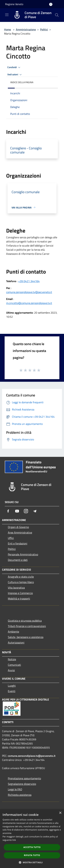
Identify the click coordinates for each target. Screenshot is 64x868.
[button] (32, 862)
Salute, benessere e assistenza (26, 637)
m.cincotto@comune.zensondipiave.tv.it (29, 303)
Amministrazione (26, 29)
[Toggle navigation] (7, 15)
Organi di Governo (18, 527)
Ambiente (13, 632)
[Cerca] (57, 15)
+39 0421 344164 (29, 281)
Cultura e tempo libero (21, 582)
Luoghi (12, 686)
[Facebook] (8, 511)
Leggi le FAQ (15, 789)
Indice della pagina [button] (22, 82)
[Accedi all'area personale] (51, 4)
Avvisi (11, 670)
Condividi (14, 67)
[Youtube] (17, 511)
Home (8, 29)
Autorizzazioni (16, 642)
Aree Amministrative (20, 532)
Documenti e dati (18, 560)
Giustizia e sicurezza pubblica (25, 621)
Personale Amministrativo (23, 554)
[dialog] (32, 839)
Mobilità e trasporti (19, 599)
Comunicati (14, 665)
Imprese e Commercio (20, 593)
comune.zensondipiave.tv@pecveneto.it (29, 292)
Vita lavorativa (16, 588)
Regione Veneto (14, 4)
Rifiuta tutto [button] (32, 855)
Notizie (12, 659)
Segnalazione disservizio (22, 784)
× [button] (60, 813)
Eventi (12, 691)
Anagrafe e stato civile (21, 577)
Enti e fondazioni (18, 543)
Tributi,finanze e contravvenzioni (27, 626)
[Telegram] (35, 511)
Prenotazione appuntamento (24, 778)
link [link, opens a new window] (14, 840)
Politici (44, 29)
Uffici (11, 538)
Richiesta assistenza (20, 795)
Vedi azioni (15, 75)
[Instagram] (26, 511)
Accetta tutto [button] (32, 847)
